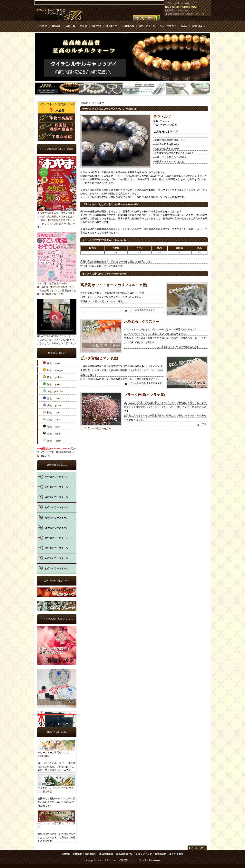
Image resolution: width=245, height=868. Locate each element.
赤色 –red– (52, 363)
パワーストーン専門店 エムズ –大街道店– (56, 753)
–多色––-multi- (52, 433)
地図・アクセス (147, 26)
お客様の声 (128, 26)
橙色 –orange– (53, 370)
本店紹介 (56, 26)
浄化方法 (96, 26)
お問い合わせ (199, 26)
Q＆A (184, 26)
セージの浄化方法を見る (142, 310)
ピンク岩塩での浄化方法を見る (146, 383)
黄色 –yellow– (53, 377)
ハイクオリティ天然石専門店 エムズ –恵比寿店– (56, 788)
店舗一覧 (70, 26)
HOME (43, 26)
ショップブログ (168, 26)
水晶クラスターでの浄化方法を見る (180, 347)
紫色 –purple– (53, 405)
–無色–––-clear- (52, 440)
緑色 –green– (52, 384)
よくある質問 (176, 854)
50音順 (83, 26)
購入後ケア (112, 26)
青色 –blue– (52, 398)
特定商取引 (91, 854)
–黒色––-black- (52, 426)
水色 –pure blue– (54, 391)
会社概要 (77, 854)
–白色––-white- (52, 419)
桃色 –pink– (52, 412)
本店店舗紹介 (106, 854)
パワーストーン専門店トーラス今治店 (57, 824)
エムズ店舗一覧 (124, 854)
